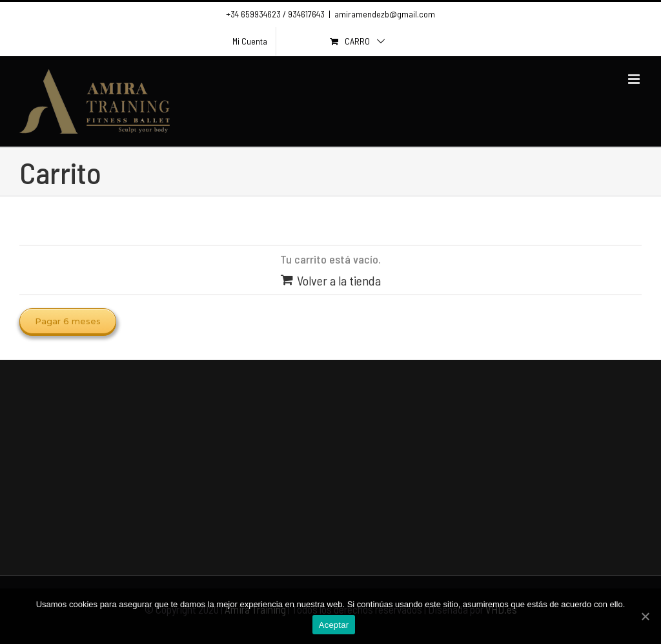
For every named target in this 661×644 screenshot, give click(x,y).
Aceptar (334, 625)
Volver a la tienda (339, 280)
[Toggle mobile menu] (635, 79)
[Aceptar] (645, 616)
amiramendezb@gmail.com (385, 14)
